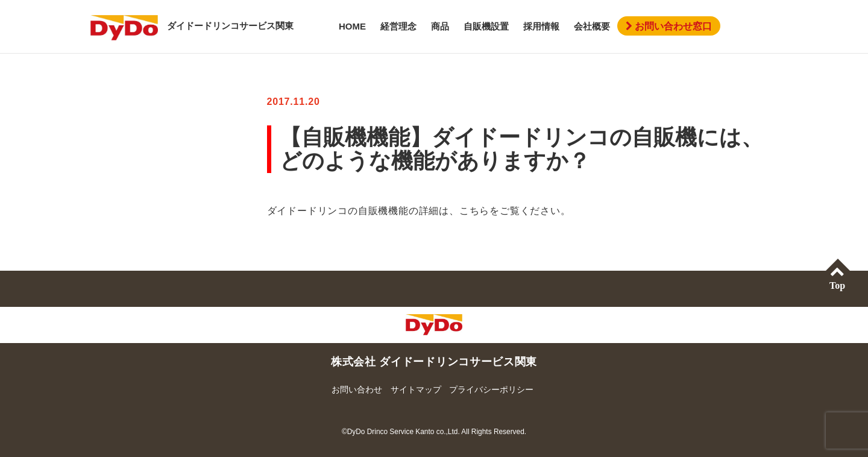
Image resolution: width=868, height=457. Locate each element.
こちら (474, 211)
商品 (440, 26)
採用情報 (541, 26)
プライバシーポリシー (491, 389)
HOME (352, 26)
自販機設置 (486, 26)
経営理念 (398, 26)
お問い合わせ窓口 (669, 26)
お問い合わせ (357, 389)
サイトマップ (416, 389)
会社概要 (592, 26)
